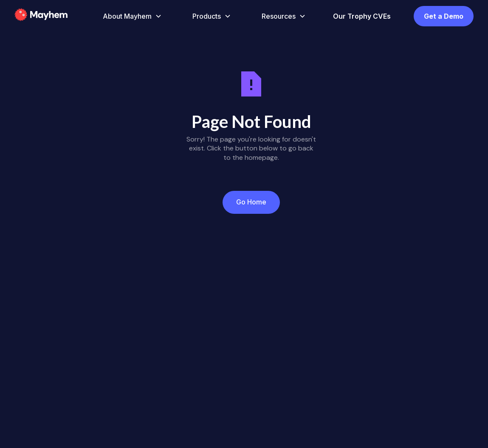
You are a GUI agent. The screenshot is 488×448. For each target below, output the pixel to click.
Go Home (251, 202)
